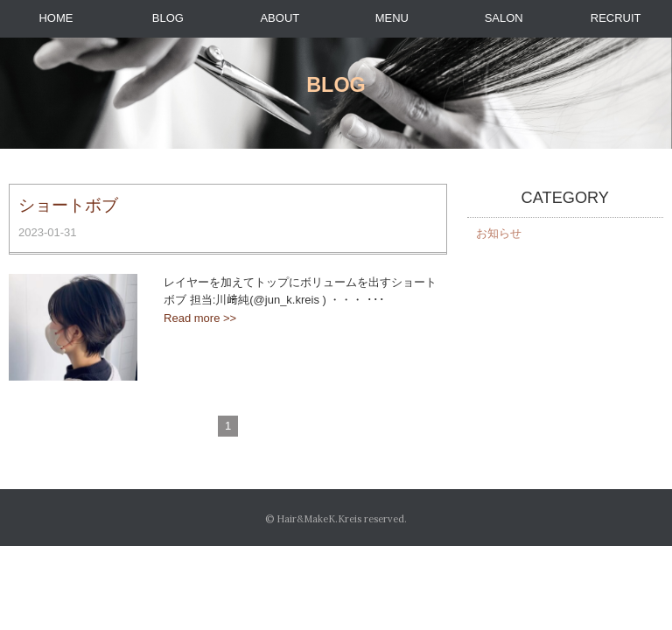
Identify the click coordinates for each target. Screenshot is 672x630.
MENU (392, 18)
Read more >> (200, 318)
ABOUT (280, 18)
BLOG (168, 18)
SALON (504, 18)
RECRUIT (616, 18)
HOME (56, 18)
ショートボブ (68, 205)
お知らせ (499, 233)
